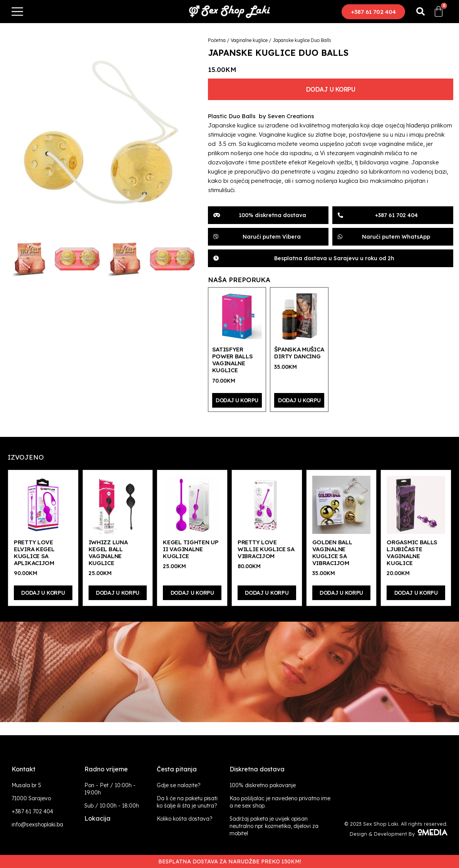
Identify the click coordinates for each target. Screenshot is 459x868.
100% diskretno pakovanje (263, 785)
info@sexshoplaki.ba (37, 825)
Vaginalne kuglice (249, 40)
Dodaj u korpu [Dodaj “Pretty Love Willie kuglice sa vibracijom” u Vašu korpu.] (267, 593)
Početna (217, 40)
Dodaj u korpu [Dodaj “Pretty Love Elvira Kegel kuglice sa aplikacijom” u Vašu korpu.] (43, 593)
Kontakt (23, 769)
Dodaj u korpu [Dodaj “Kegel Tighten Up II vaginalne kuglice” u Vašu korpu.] (192, 593)
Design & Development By (399, 834)
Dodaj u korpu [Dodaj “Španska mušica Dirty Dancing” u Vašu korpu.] (299, 400)
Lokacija (97, 818)
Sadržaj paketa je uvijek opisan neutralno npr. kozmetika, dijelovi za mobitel (274, 826)
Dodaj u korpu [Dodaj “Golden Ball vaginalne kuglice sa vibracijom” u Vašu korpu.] (341, 593)
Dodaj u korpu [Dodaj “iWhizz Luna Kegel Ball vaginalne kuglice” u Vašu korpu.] (118, 593)
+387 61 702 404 (32, 811)
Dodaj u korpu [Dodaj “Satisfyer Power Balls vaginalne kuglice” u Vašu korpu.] (237, 400)
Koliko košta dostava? (185, 819)
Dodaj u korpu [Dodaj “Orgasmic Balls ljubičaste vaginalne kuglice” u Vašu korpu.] (416, 593)
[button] (373, 12)
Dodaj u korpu (331, 89)
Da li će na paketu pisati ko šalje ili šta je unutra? (187, 802)
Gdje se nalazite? (179, 785)
